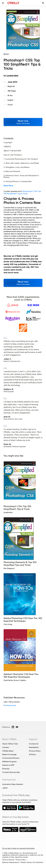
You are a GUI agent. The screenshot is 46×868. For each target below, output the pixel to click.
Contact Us (34, 744)
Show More (8, 186)
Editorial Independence (11, 862)
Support (33, 739)
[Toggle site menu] (3, 3)
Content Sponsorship (11, 772)
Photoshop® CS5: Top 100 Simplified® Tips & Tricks (22, 192)
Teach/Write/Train (10, 744)
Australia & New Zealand (13, 784)
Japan (5, 788)
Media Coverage (9, 754)
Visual (10, 105)
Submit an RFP (8, 765)
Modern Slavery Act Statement (32, 862)
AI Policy (32, 754)
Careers (6, 747)
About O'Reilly (9, 739)
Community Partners (11, 758)
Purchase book (10, 705)
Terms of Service (8, 860)
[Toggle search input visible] (43, 3)
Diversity (6, 769)
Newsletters (34, 747)
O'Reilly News (8, 751)
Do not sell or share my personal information (18, 848)
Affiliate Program (9, 762)
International (9, 780)
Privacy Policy (35, 751)
